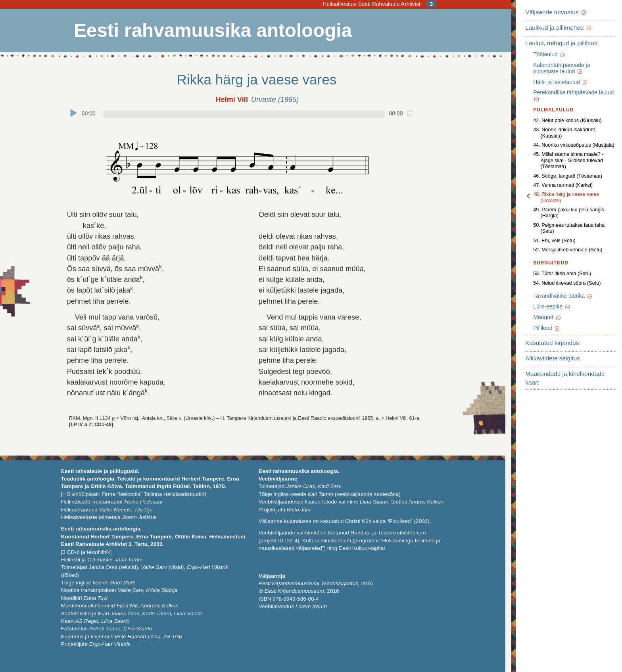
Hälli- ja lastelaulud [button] (552, 82)
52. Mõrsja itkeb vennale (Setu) (559, 213)
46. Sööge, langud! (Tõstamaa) (559, 157)
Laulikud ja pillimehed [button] (550, 28)
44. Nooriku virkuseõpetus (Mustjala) (565, 133)
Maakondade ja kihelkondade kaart (564, 337)
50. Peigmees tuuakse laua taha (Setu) (568, 195)
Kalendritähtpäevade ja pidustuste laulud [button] (567, 68)
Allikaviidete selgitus (544, 322)
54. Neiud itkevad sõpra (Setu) (559, 246)
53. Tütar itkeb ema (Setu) (554, 237)
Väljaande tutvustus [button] (548, 12)
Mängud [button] (539, 281)
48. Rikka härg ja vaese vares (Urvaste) (569, 176)
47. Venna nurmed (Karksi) (555, 167)
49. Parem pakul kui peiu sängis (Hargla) (570, 186)
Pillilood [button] (538, 291)
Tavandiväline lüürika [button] (555, 259)
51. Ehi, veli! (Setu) (546, 204)
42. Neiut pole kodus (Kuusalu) (559, 114)
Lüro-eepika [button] (544, 270)
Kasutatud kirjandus (544, 306)
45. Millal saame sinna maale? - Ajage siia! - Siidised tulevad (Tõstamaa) (567, 145)
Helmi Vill (231, 100)
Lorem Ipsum (310, 606)
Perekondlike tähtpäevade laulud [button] (569, 93)
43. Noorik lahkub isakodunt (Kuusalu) (567, 124)
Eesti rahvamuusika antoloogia (212, 31)
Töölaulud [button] (541, 54)
